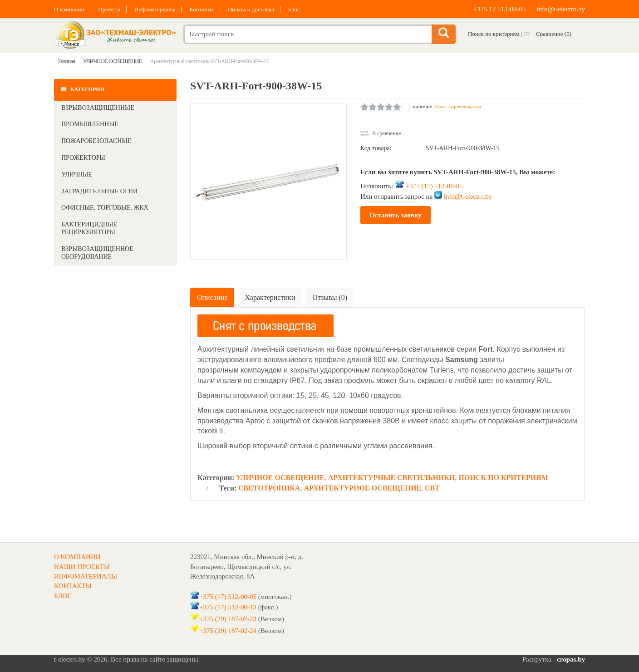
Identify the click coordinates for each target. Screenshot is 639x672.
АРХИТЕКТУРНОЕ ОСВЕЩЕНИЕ (363, 488)
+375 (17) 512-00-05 (434, 186)
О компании (69, 9)
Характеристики (270, 297)
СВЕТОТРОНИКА (269, 488)
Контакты (202, 9)
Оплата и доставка (251, 9)
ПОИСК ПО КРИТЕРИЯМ (504, 478)
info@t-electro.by (561, 9)
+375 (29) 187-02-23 (228, 619)
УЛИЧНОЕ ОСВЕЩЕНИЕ (280, 478)
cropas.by (571, 659)
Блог (294, 9)
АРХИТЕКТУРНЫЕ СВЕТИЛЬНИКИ (392, 478)
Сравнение (548, 34)
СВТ (432, 488)
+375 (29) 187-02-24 (228, 631)
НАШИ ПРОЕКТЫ (82, 567)
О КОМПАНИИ (77, 557)
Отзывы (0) (330, 297)
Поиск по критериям (494, 34)
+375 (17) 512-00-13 (228, 607)
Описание (212, 297)
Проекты (109, 9)
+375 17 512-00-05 (500, 9)
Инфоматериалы (155, 9)
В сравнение (381, 133)
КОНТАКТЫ (73, 586)
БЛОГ (63, 596)
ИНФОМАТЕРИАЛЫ (86, 576)
